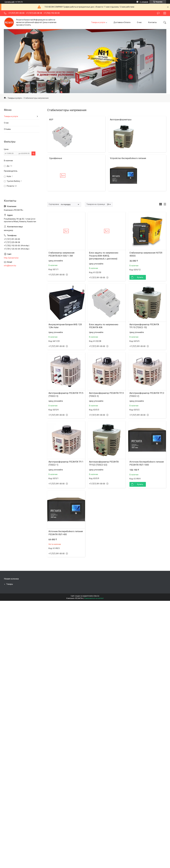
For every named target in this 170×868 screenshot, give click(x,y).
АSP (51, 120)
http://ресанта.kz (11, 258)
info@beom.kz (10, 266)
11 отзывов (144, 2)
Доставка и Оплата (122, 22)
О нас (139, 22)
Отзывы (7, 129)
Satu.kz (97, 596)
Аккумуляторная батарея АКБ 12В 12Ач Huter (65, 326)
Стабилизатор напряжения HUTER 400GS (146, 254)
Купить (140, 277)
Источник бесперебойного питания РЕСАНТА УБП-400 (66, 533)
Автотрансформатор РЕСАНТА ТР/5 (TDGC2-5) (66, 395)
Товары (10, 584)
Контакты (152, 22)
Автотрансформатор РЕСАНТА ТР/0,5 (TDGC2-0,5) (104, 463)
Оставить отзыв (158, 13)
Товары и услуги (98, 22)
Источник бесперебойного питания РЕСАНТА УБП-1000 (147, 463)
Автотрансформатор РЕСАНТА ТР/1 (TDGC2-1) (66, 463)
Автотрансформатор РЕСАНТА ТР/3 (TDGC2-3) (106, 395)
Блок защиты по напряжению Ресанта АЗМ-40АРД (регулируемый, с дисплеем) (104, 256)
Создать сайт (10, 2)
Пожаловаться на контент (94, 598)
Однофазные (56, 158)
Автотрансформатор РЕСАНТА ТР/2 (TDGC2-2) (147, 395)
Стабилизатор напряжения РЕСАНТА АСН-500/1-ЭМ (61, 254)
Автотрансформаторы (121, 120)
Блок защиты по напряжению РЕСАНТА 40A (104, 326)
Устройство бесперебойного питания (128, 158)
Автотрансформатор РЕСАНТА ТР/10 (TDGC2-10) (144, 326)
